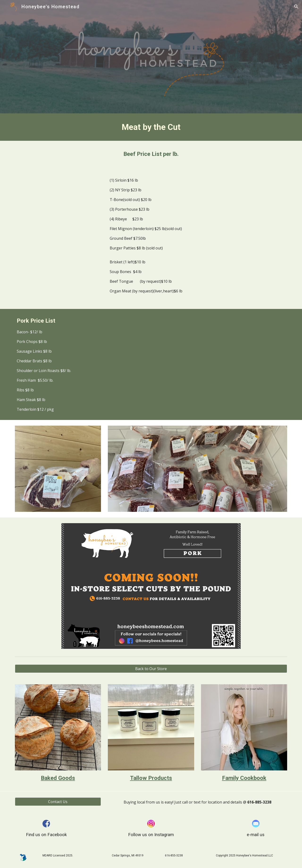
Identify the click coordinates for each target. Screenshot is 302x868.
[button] (296, 7)
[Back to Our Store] (151, 669)
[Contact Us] (58, 802)
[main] (151, 127)
